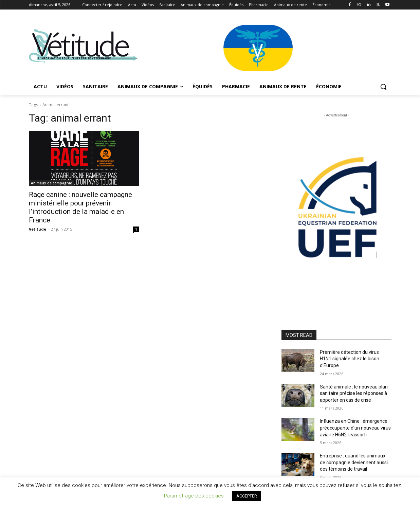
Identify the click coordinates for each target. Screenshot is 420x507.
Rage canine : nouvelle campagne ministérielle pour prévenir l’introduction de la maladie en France (80, 207)
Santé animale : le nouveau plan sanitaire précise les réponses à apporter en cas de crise (354, 393)
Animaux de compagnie (51, 183)
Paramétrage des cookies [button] (194, 496)
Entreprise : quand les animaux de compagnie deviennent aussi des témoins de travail (354, 462)
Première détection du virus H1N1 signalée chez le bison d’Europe (350, 359)
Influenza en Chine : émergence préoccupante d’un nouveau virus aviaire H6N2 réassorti (355, 428)
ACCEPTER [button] (247, 496)
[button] (383, 87)
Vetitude (38, 229)
